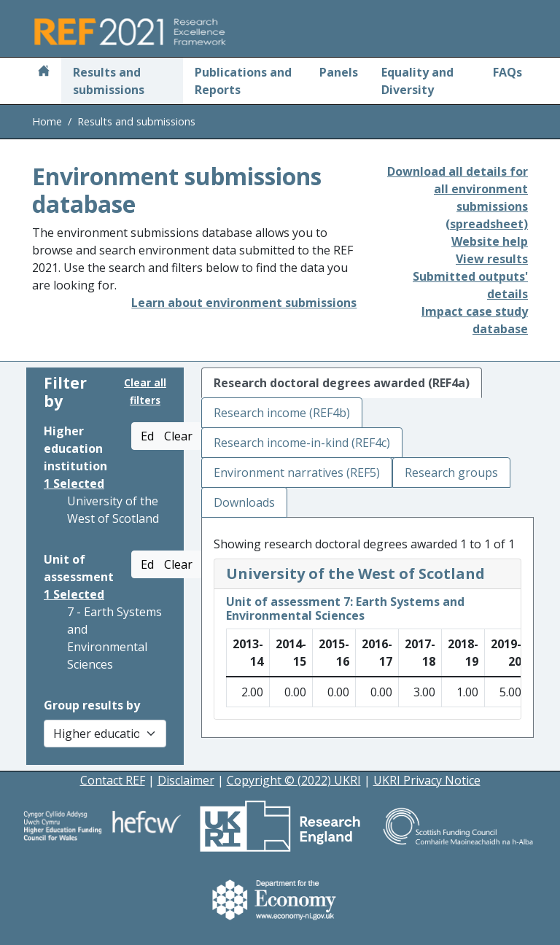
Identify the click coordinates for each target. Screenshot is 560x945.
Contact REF (113, 780)
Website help (490, 241)
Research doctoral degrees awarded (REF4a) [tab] (342, 383)
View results (492, 259)
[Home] (44, 72)
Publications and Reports (243, 81)
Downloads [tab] (244, 502)
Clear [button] (178, 436)
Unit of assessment (79, 568)
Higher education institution (75, 448)
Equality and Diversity (417, 81)
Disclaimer (186, 780)
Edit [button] (151, 436)
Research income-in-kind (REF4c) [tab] (302, 443)
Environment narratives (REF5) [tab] (297, 472)
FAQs (507, 72)
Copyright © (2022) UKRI (294, 780)
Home (47, 121)
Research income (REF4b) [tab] (282, 413)
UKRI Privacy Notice (427, 780)
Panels (339, 72)
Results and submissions (109, 81)
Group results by (92, 705)
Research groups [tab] (451, 472)
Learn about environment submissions (244, 303)
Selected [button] (74, 483)
